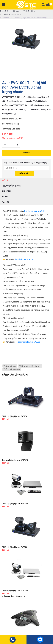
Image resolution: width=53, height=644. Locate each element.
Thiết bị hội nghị (10, 366)
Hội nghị (14, 11)
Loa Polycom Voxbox (24, 259)
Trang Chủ (4, 11)
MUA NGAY (26, 153)
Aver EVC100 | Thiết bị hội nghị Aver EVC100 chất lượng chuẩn (25, 18)
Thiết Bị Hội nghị (29, 11)
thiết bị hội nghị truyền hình (36, 211)
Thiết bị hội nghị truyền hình (30, 366)
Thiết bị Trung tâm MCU (11, 14)
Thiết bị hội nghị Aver (12, 369)
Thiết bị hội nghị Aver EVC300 (28, 342)
